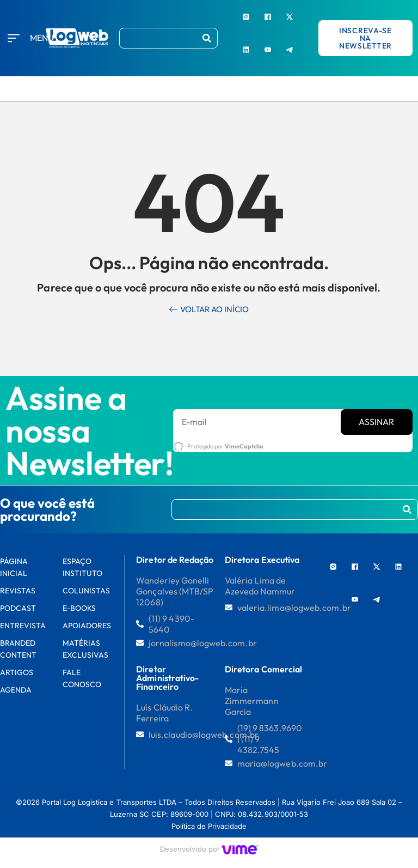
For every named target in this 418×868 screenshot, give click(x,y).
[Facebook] (268, 16)
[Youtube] (268, 49)
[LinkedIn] (246, 49)
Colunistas (86, 591)
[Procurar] (207, 38)
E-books (79, 608)
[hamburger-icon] (404, 89)
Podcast (18, 608)
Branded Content (18, 649)
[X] (290, 16)
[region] (142, 786)
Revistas (18, 591)
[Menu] (14, 38)
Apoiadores (87, 626)
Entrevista (23, 626)
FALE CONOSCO (82, 678)
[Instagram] (246, 16)
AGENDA (16, 690)
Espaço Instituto (82, 567)
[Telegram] (290, 49)
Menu (42, 38)
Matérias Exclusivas (85, 649)
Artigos (17, 672)
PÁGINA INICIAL (14, 567)
